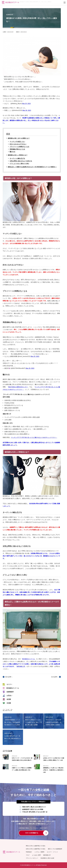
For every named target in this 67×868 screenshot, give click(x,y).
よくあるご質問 (36, 855)
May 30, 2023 (27, 110)
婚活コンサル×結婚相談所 (55, 849)
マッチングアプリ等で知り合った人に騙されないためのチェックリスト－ (34, 437)
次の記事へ (55, 677)
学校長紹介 (29, 852)
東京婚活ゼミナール (29, 659)
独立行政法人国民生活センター (18, 387)
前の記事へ (9, 677)
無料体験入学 (21, 666)
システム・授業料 (39, 852)
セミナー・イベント (52, 852)
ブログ (28, 855)
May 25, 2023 (26, 104)
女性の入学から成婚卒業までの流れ (36, 849)
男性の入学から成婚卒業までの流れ (36, 846)
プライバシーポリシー (32, 858)
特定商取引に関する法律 (47, 858)
